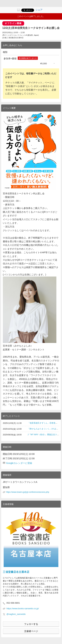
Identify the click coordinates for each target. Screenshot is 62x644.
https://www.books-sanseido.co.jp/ (23, 608)
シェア (39, 10)
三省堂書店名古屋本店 (16, 572)
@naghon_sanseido (16, 614)
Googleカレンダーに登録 (19, 463)
